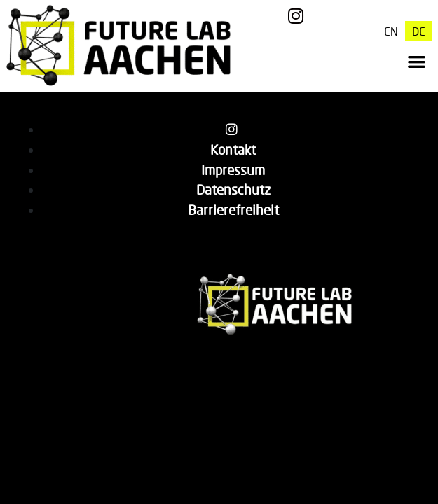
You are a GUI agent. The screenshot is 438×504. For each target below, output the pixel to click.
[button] (417, 61)
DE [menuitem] (419, 31)
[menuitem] (391, 31)
